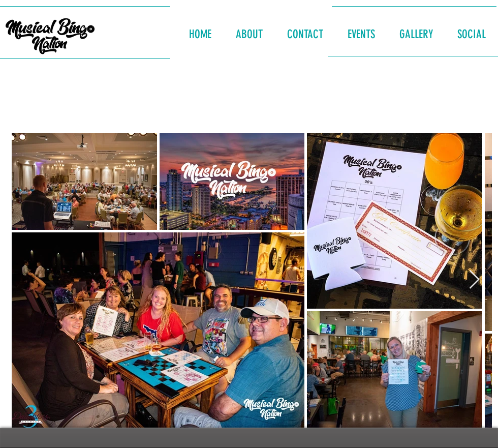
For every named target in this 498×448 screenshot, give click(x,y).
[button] (249, 30)
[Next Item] (474, 280)
